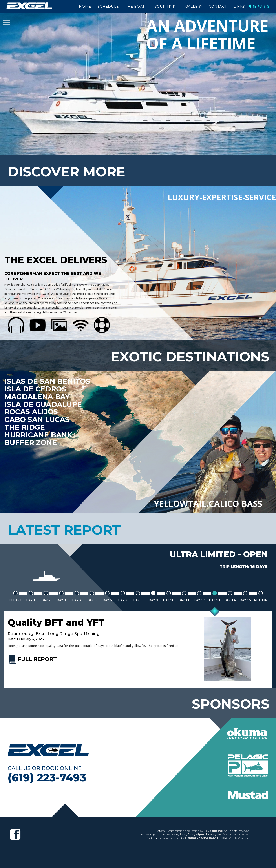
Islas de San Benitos (48, 380)
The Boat (135, 6)
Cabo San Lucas (37, 419)
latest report (64, 529)
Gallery (194, 6)
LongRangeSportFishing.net (201, 833)
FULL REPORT (32, 658)
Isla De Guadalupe (44, 404)
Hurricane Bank (39, 434)
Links (239, 6)
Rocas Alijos (32, 411)
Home (85, 6)
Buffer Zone (31, 442)
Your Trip (165, 6)
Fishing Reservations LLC (204, 837)
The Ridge (25, 427)
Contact (218, 6)
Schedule (108, 6)
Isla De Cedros (36, 388)
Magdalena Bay (37, 396)
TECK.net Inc (213, 830)
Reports (260, 6)
